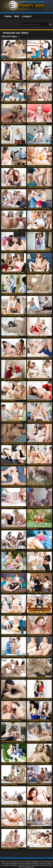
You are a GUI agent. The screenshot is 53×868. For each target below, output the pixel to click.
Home (8, 16)
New (17, 16)
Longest (27, 16)
